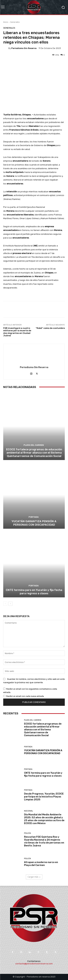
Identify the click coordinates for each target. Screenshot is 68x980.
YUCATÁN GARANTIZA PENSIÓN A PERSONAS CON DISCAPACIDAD (34, 523)
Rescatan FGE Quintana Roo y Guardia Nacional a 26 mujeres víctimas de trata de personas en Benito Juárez (44, 841)
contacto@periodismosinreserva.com (34, 964)
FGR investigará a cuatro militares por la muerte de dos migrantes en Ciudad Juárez (17, 332)
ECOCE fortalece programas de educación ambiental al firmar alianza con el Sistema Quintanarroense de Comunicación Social (34, 453)
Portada (34, 517)
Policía (27, 833)
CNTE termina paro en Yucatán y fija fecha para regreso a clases (34, 592)
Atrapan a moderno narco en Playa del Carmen (41, 864)
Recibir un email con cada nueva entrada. (25, 696)
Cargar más (34, 877)
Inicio (6, 22)
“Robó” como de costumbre (50, 328)
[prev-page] (5, 604)
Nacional (29, 811)
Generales (15, 22)
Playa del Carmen (34, 445)
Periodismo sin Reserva (24, 48)
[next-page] (10, 604)
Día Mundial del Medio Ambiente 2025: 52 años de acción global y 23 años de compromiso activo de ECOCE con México (44, 819)
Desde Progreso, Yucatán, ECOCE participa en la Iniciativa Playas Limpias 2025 (44, 797)
